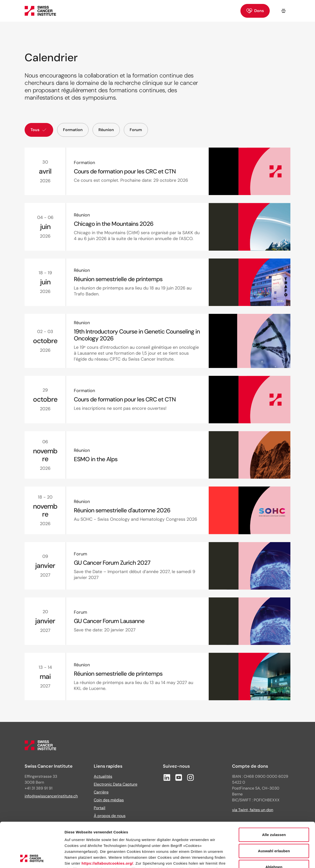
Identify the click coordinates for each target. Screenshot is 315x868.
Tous (39, 130)
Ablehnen (274, 825)
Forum (136, 130)
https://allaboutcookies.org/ (107, 821)
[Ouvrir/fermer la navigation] (283, 11)
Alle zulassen (274, 793)
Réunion (106, 130)
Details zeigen (262, 858)
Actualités (103, 776)
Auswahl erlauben (274, 809)
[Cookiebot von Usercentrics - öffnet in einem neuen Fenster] (32, 858)
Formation (73, 130)
